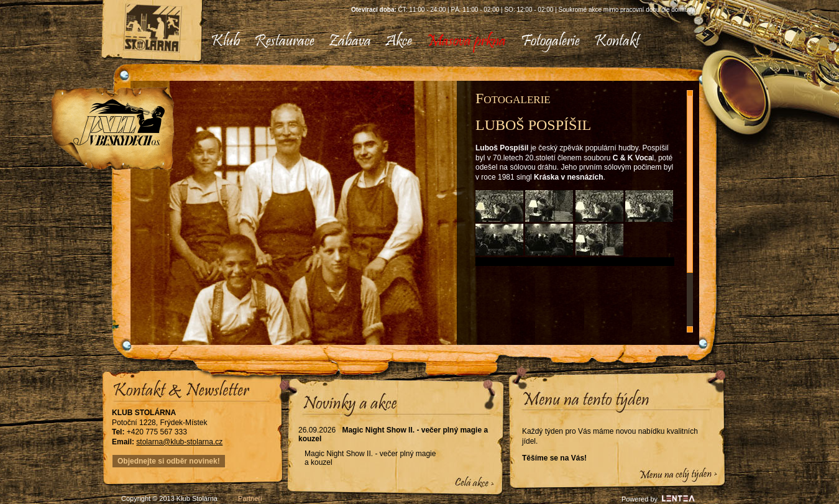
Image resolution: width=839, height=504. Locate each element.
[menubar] (420, 42)
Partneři (250, 498)
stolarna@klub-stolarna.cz (179, 442)
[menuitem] (225, 42)
